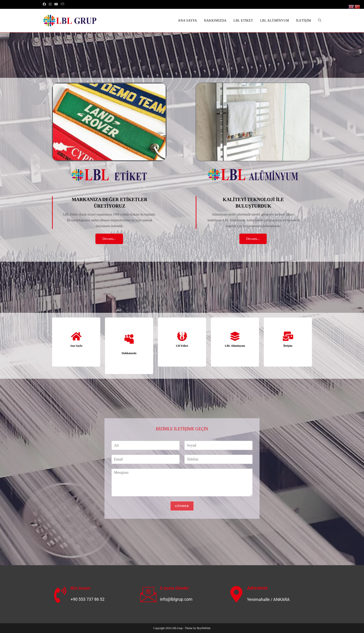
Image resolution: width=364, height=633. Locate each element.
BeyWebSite (204, 628)
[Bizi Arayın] (60, 595)
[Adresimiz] (237, 594)
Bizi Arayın (81, 588)
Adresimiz (257, 588)
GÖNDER (182, 506)
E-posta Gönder (174, 588)
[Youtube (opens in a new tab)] (56, 4)
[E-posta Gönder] (148, 594)
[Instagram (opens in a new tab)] (50, 4)
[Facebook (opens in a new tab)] (45, 4)
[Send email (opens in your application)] (62, 4)
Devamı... (109, 239)
